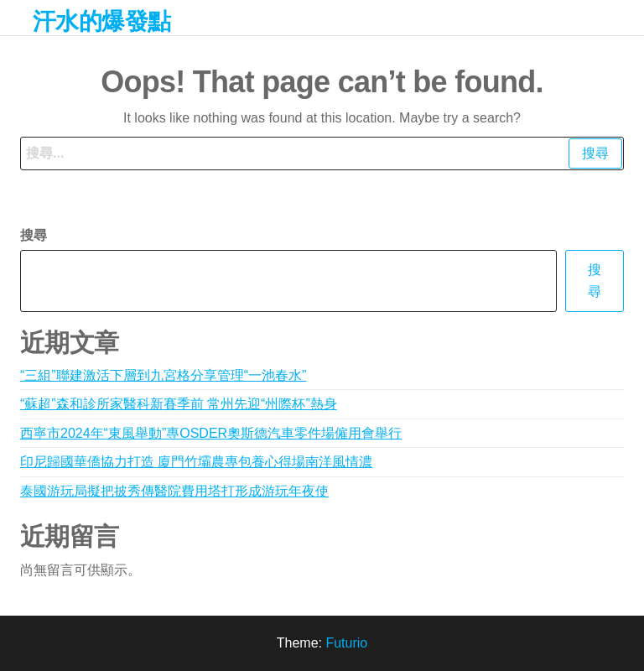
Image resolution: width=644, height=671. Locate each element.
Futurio (346, 643)
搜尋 (34, 235)
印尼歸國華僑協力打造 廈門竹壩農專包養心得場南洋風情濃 (196, 462)
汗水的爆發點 (102, 21)
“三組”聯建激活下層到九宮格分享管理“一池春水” (163, 375)
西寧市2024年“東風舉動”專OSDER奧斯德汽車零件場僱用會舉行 (211, 433)
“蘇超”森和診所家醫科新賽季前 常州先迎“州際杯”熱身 (179, 404)
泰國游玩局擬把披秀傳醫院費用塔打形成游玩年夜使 (174, 491)
